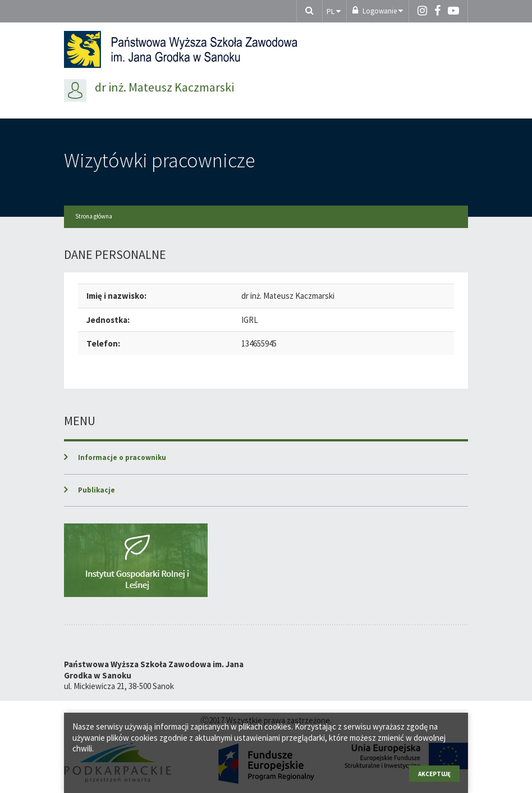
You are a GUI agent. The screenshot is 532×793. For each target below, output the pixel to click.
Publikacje (97, 490)
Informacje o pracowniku (122, 457)
